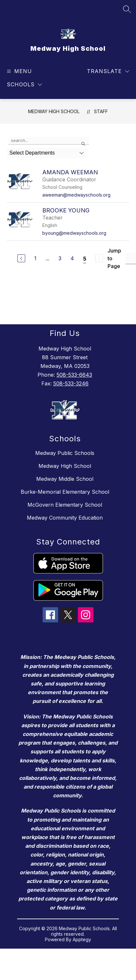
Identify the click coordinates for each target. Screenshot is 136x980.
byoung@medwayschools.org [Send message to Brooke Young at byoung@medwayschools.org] (74, 233)
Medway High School (54, 111)
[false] (49, 141)
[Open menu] (19, 71)
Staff (101, 111)
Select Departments (32, 153)
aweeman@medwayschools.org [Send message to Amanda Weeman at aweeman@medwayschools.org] (76, 195)
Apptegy (82, 939)
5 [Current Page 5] (85, 259)
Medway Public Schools (65, 453)
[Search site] (127, 9)
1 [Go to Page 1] (35, 258)
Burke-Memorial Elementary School (65, 492)
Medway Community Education (65, 518)
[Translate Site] (108, 71)
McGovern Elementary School (65, 505)
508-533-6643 (74, 375)
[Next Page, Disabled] (99, 258)
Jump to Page (114, 258)
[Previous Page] (21, 258)
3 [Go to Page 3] (60, 258)
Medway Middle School (65, 479)
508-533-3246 (71, 383)
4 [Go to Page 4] (72, 258)
